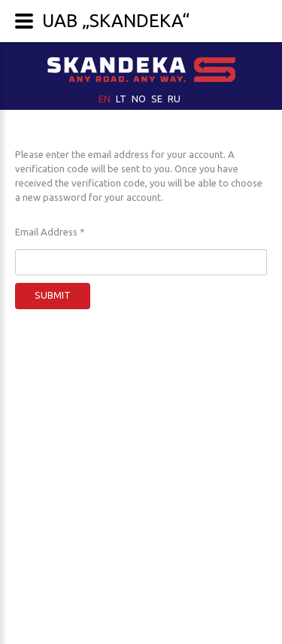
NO (140, 99)
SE (158, 99)
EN (106, 99)
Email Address (50, 232)
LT (122, 99)
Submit (53, 295)
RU (174, 99)
